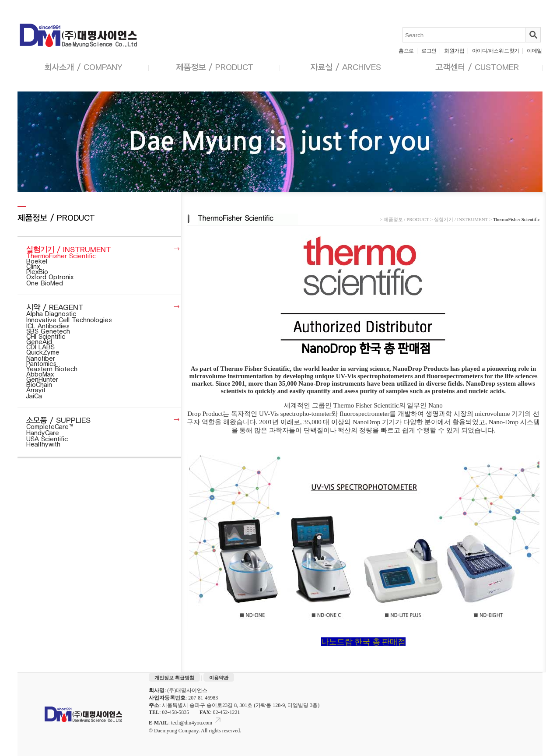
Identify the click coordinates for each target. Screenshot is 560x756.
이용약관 (219, 678)
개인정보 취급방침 (174, 678)
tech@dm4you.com (197, 723)
